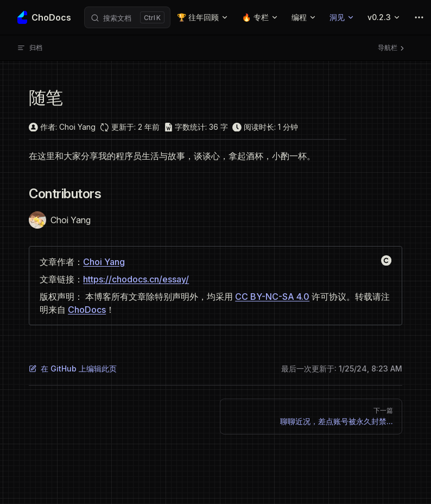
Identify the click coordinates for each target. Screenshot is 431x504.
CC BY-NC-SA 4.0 (272, 297)
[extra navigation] (419, 17)
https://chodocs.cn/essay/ (136, 279)
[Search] (127, 17)
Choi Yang (104, 262)
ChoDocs (87, 310)
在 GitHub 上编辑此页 (73, 368)
